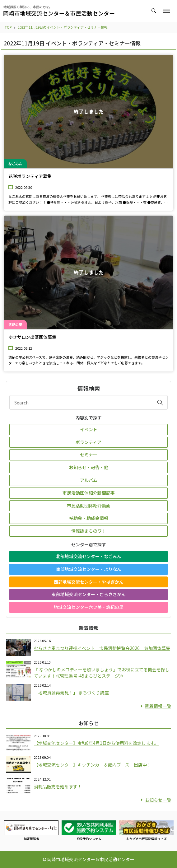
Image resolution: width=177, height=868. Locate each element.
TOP (8, 27)
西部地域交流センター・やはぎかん (89, 582)
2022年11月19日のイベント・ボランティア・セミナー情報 (63, 27)
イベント (89, 429)
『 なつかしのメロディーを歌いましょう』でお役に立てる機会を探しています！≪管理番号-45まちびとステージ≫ (102, 673)
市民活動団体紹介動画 (89, 506)
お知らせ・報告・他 (89, 467)
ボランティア (88, 442)
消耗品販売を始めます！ (58, 786)
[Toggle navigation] (167, 11)
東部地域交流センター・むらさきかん (89, 594)
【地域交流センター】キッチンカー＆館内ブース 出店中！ (93, 765)
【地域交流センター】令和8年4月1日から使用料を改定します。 (96, 743)
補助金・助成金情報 (89, 518)
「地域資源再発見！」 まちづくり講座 (71, 693)
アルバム (89, 480)
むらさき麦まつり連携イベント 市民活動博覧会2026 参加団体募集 (102, 648)
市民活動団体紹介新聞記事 (89, 493)
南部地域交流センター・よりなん (89, 569)
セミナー (89, 455)
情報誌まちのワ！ (89, 531)
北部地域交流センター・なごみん (89, 556)
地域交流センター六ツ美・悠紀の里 (89, 607)
